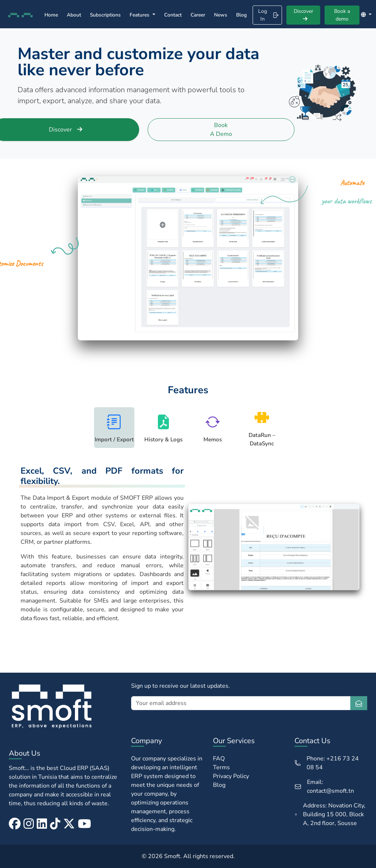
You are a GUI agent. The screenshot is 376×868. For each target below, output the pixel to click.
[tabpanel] (188, 547)
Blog (241, 15)
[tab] (114, 427)
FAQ (219, 759)
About (74, 15)
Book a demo (342, 15)
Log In (268, 15)
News (221, 15)
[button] (366, 15)
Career (198, 15)
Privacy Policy (231, 776)
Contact (173, 15)
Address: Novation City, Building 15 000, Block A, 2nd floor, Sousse (330, 814)
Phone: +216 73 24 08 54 (327, 763)
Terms (221, 767)
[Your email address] (241, 703)
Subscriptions (105, 15)
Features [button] (140, 15)
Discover (303, 15)
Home (51, 15)
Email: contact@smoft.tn (324, 786)
